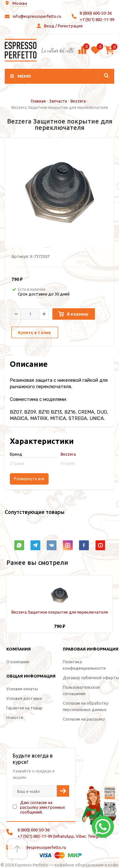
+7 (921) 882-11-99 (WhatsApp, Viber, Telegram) (62, 836)
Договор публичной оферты (91, 678)
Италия (68, 463)
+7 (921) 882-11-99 (97, 19)
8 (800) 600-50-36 (96, 13)
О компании (18, 662)
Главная (38, 101)
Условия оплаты (22, 689)
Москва (20, 3)
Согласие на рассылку (84, 719)
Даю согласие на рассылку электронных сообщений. (43, 807)
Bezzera (78, 101)
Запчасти (58, 101)
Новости (15, 717)
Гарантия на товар (24, 708)
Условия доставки (24, 698)
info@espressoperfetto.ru (37, 16)
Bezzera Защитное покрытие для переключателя (60, 612)
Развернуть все (29, 479)
